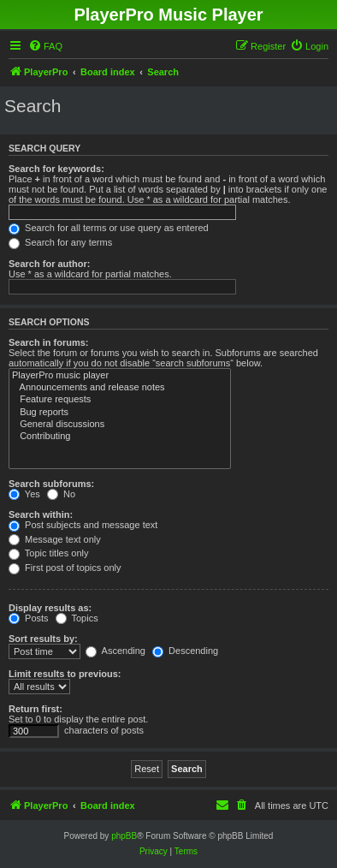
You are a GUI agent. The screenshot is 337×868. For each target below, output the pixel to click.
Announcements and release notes (120, 388)
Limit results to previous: (65, 674)
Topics (77, 618)
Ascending (115, 651)
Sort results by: (43, 639)
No (61, 494)
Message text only (55, 539)
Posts (29, 618)
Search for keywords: (56, 169)
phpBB (124, 836)
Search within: (41, 514)
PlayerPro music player (120, 376)
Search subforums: (51, 484)
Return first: (35, 709)
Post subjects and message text (83, 525)
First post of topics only (65, 568)
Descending (185, 651)
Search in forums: (49, 342)
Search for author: (49, 264)
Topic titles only (48, 553)
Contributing (120, 437)
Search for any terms (60, 242)
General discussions (120, 425)
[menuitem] (45, 46)
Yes (24, 494)
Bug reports (120, 413)
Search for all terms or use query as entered (109, 228)
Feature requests (120, 400)
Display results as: (50, 608)
